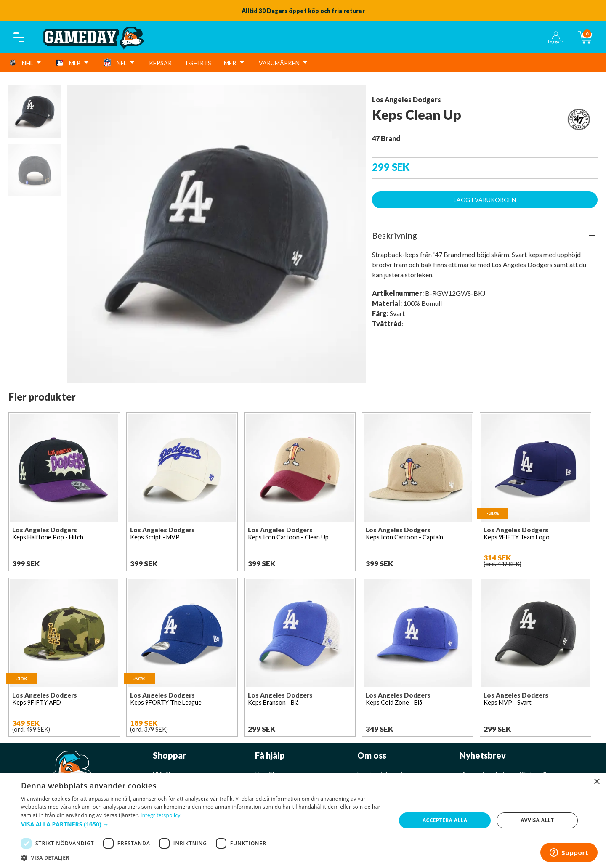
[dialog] (303, 820)
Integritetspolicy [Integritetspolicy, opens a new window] (161, 815)
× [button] (597, 782)
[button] (203, 824)
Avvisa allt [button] (537, 820)
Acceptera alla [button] (445, 820)
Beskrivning (395, 235)
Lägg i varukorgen (485, 200)
